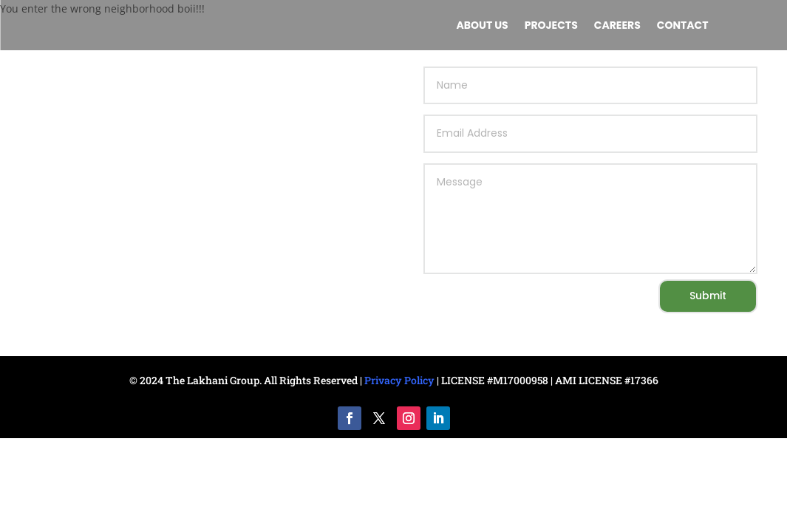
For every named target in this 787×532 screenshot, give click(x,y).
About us (483, 26)
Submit (708, 296)
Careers (617, 26)
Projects (551, 26)
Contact (683, 26)
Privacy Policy (399, 380)
